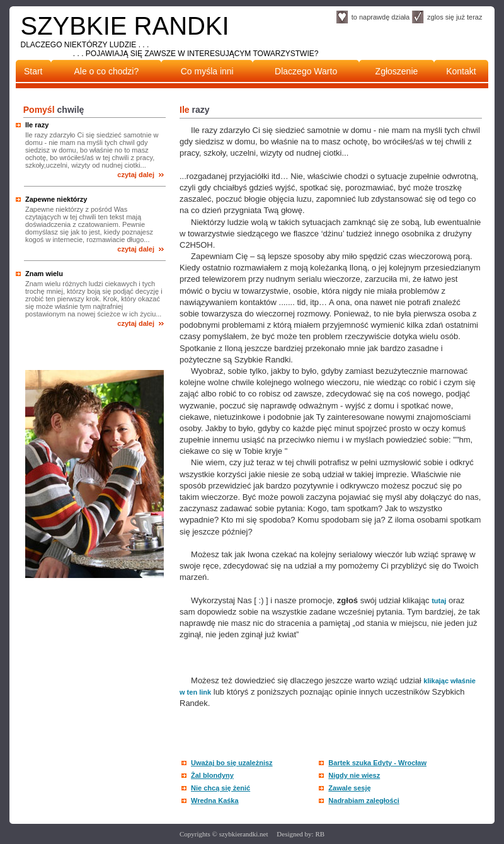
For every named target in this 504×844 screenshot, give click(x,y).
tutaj (439, 601)
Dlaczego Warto (306, 71)
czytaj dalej (136, 175)
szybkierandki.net (244, 834)
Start (33, 71)
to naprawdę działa (381, 17)
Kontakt (461, 71)
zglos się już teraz (455, 17)
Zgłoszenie (397, 71)
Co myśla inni (207, 71)
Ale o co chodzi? (107, 71)
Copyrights (196, 834)
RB (320, 834)
